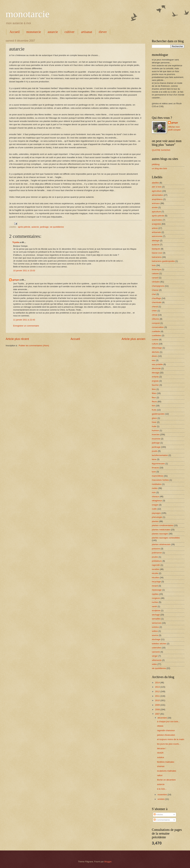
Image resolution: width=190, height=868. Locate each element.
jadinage (156, 443)
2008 (158, 709)
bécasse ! (161, 748)
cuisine (155, 340)
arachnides (157, 220)
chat (154, 294)
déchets (155, 352)
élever (103, 32)
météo (155, 488)
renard (155, 586)
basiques (156, 249)
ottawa (160, 726)
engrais (155, 381)
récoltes (155, 578)
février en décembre (166, 780)
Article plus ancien (133, 339)
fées (154, 389)
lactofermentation (160, 455)
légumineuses (158, 464)
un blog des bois (159, 168)
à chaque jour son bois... (168, 721)
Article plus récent (17, 339)
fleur (154, 397)
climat (155, 315)
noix (154, 492)
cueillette (156, 331)
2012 (158, 691)
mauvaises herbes (160, 480)
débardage (157, 348)
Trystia (16, 242)
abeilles (155, 183)
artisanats (156, 232)
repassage (157, 590)
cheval (155, 307)
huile (154, 426)
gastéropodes (158, 414)
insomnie (156, 439)
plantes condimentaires (163, 525)
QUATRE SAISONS (161, 150)
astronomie (157, 236)
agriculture (157, 191)
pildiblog (156, 164)
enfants (155, 377)
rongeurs (156, 598)
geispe (16, 280)
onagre (155, 505)
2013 (158, 687)
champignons (158, 286)
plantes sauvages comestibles (166, 538)
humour (155, 430)
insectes (156, 434)
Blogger (108, 862)
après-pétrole (24, 227)
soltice (155, 631)
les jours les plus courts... (169, 744)
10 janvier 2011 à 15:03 (24, 271)
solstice (155, 627)
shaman (161, 766)
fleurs (154, 402)
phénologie (157, 517)
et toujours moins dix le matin (171, 739)
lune (154, 472)
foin (154, 406)
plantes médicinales (161, 530)
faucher (155, 385)
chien (154, 311)
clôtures (155, 319)
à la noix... (162, 789)
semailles (156, 619)
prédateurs (157, 561)
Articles (158, 815)
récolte (155, 573)
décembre (162, 718)
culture (155, 344)
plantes (155, 521)
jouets (155, 451)
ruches (155, 602)
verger (155, 656)
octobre (161, 799)
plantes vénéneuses (161, 544)
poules (155, 557)
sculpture (156, 610)
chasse (155, 290)
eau (154, 360)
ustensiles (156, 648)
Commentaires (162, 820)
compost (156, 323)
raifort (160, 775)
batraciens (157, 257)
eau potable (157, 364)
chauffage (156, 298)
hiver (154, 422)
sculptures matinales (167, 771)
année (155, 207)
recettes (156, 569)
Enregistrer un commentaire (26, 326)
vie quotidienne (57, 227)
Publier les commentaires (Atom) (34, 346)
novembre (162, 795)
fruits (154, 410)
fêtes (154, 393)
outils (154, 509)
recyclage (156, 582)
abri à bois (157, 187)
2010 (158, 700)
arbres (155, 228)
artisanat (87, 32)
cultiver (69, 32)
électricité (156, 368)
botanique (156, 269)
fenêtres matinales (166, 762)
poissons (156, 549)
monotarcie (28, 14)
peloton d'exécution (166, 735)
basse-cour (157, 253)
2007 (158, 714)
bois (154, 265)
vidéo (154, 664)
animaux (156, 203)
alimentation (157, 195)
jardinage (44, 227)
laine (154, 459)
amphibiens (157, 199)
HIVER (160, 753)
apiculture (156, 212)
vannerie (156, 652)
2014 (158, 683)
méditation (157, 484)
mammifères (158, 476)
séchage (156, 615)
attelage (156, 240)
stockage (156, 639)
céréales (156, 282)
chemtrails (157, 302)
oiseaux (155, 496)
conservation (158, 327)
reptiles (155, 594)
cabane (155, 273)
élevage (155, 373)
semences (157, 623)
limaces (155, 468)
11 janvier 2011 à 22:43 (24, 320)
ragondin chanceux (166, 730)
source (155, 635)
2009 (158, 705)
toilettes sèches (159, 644)
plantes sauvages (160, 534)
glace (154, 418)
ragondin (156, 565)
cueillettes (156, 335)
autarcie (53, 32)
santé (154, 606)
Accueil (15, 32)
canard (155, 278)
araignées (156, 224)
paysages (156, 513)
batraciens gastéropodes (163, 261)
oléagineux (157, 501)
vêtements (157, 660)
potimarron (157, 553)
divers (155, 356)
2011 (158, 696)
